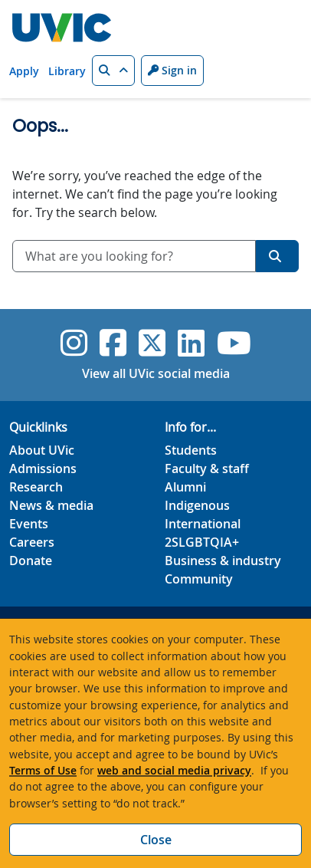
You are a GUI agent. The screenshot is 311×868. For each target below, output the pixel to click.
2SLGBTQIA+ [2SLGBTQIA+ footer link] (202, 542)
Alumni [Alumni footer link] (185, 487)
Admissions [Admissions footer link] (43, 469)
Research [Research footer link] (36, 487)
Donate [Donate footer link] (31, 561)
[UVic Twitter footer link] (152, 343)
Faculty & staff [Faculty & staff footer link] (207, 469)
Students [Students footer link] (191, 450)
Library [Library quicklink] (67, 71)
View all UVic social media (156, 373)
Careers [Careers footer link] (32, 542)
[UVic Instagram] (74, 343)
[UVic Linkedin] (191, 343)
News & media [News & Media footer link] (51, 505)
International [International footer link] (203, 524)
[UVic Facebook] (113, 343)
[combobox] (134, 256)
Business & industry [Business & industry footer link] (223, 561)
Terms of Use (43, 770)
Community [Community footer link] (199, 579)
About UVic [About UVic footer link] (42, 450)
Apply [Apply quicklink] (24, 71)
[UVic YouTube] (234, 343)
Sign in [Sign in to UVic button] (172, 70)
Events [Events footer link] (29, 524)
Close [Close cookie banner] (156, 840)
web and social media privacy (174, 770)
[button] (113, 71)
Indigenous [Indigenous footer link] (197, 505)
